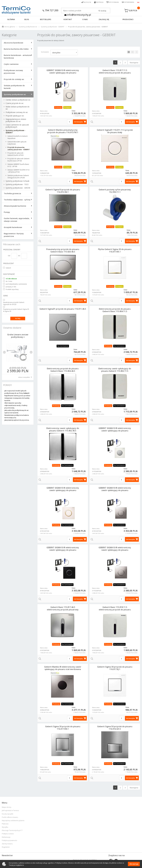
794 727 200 (51, 10)
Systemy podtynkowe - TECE (17, 185)
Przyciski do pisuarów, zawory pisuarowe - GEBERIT (19, 149)
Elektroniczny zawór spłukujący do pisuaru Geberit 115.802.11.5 (115, 370)
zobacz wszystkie (24, 378)
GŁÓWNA (11, 20)
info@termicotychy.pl (78, 15)
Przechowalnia (111, 2)
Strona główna (10, 27)
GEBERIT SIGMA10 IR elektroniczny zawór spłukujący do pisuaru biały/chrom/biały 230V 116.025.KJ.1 (63, 73)
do (19, 256)
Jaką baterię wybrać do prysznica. (17, 421)
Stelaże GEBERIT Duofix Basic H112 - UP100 (18, 166)
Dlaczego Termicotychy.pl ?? (12, 831)
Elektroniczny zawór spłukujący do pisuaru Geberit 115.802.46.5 (63, 430)
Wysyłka (5, 828)
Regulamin (6, 848)
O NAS (85, 20)
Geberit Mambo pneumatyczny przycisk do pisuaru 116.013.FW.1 (63, 132)
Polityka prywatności (9, 841)
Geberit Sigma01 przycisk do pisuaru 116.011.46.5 (63, 310)
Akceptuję (134, 864)
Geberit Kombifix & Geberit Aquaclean (17, 138)
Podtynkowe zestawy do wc (17, 113)
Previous (4, 353)
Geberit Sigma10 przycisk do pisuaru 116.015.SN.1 (63, 191)
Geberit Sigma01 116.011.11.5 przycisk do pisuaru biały (115, 132)
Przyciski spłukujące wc (15, 116)
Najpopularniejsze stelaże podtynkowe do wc (16, 121)
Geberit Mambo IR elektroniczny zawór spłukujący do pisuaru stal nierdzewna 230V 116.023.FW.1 (63, 670)
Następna (134, 63)
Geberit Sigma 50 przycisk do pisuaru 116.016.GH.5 (115, 728)
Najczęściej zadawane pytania (13, 821)
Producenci (128, 20)
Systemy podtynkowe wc (28, 27)
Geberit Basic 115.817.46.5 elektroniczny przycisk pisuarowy (63, 609)
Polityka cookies (8, 834)
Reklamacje (6, 838)
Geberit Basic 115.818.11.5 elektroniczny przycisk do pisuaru (115, 609)
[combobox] (64, 53)
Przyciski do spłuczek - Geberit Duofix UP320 (16, 155)
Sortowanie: (45, 53)
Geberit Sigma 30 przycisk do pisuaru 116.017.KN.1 (63, 728)
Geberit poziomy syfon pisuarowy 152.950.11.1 (115, 191)
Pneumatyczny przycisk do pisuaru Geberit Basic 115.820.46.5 (63, 251)
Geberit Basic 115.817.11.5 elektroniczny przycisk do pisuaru (115, 72)
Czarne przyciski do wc (15, 104)
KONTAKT (68, 20)
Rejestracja (96, 2)
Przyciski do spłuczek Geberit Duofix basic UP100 (18, 160)
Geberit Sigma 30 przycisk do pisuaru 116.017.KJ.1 (115, 669)
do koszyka (78, 122)
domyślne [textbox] (56, 53)
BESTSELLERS (46, 20)
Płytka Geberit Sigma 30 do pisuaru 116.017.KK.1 (115, 251)
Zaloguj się (82, 2)
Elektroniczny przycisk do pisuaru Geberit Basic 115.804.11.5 (115, 311)
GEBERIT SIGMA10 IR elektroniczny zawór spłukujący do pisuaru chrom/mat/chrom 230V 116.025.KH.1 (115, 491)
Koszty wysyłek (8, 815)
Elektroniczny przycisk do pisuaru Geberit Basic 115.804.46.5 (63, 370)
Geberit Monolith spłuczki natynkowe (17, 143)
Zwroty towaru (7, 844)
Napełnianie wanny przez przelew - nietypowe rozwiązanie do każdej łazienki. (18, 399)
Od (9, 256)
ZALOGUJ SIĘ (104, 20)
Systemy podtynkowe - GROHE (18, 188)
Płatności (5, 824)
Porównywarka (128, 2)
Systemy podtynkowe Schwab (17, 182)
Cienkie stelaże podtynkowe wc (18, 100)
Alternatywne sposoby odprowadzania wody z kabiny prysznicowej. (16, 406)
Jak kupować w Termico (10, 811)
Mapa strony (7, 808)
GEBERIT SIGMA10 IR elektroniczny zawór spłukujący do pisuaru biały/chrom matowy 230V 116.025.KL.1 (115, 431)
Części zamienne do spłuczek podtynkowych (17, 127)
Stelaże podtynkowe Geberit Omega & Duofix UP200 (18, 177)
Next (31, 353)
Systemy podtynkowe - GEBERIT (53, 27)
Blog (27, 20)
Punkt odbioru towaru (10, 818)
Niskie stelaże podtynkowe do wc (18, 108)
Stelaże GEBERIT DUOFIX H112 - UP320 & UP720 (18, 171)
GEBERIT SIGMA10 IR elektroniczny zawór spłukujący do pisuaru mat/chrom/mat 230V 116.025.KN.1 (115, 551)
